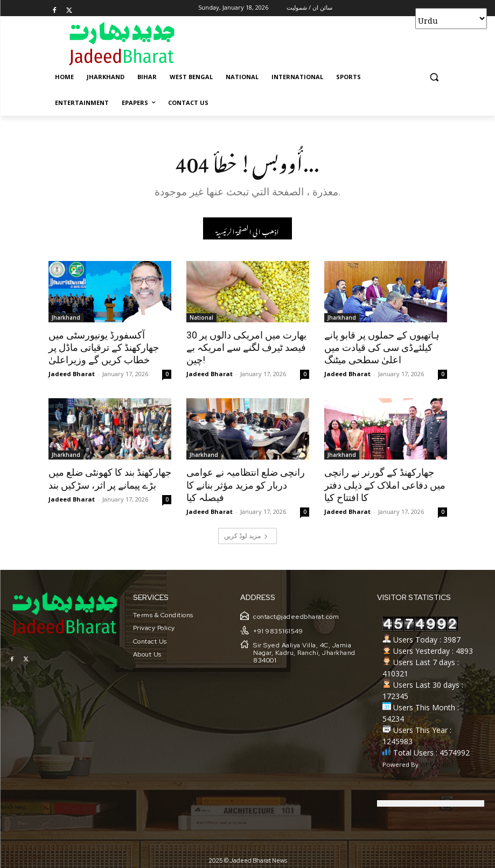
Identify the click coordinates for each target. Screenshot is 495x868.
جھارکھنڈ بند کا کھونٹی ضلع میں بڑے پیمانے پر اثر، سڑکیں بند (107, 477)
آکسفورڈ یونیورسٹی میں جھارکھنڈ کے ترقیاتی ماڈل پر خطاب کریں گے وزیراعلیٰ (101, 347)
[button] (434, 77)
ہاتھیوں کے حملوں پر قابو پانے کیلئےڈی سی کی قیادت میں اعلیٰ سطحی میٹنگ (380, 347)
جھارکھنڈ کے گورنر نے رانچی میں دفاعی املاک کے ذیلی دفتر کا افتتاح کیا (385, 483)
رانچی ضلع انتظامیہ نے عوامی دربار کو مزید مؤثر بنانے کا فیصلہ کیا (247, 483)
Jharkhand (66, 317)
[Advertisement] (321, 43)
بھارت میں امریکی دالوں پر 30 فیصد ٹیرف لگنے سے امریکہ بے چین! (244, 347)
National (201, 317)
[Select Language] (451, 19)
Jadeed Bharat (72, 372)
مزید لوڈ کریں (246, 532)
